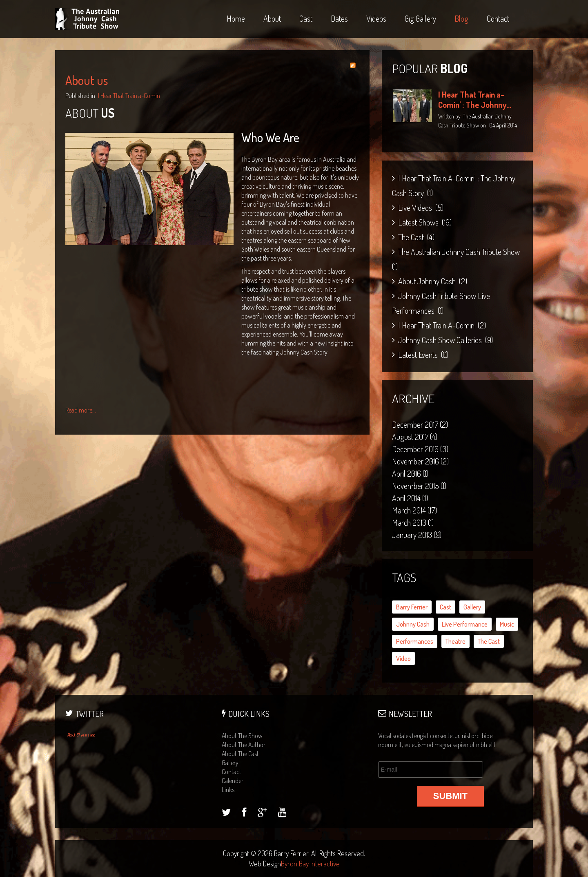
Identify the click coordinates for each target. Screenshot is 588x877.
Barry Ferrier (412, 607)
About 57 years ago (81, 735)
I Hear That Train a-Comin (129, 96)
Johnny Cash (413, 624)
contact (232, 772)
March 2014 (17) (414, 510)
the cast (489, 641)
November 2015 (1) (419, 486)
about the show (242, 736)
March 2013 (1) (413, 522)
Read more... (81, 410)
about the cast (240, 754)
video (403, 658)
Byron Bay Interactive (310, 864)
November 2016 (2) (420, 461)
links (228, 790)
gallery (472, 607)
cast (445, 607)
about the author (244, 745)
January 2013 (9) (417, 535)
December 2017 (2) (420, 424)
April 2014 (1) (410, 498)
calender (233, 781)
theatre (455, 641)
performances (415, 641)
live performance (465, 624)
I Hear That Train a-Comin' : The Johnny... (475, 99)
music (507, 624)
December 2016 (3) (420, 449)
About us (87, 80)
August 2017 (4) (415, 437)
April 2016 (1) (410, 473)
